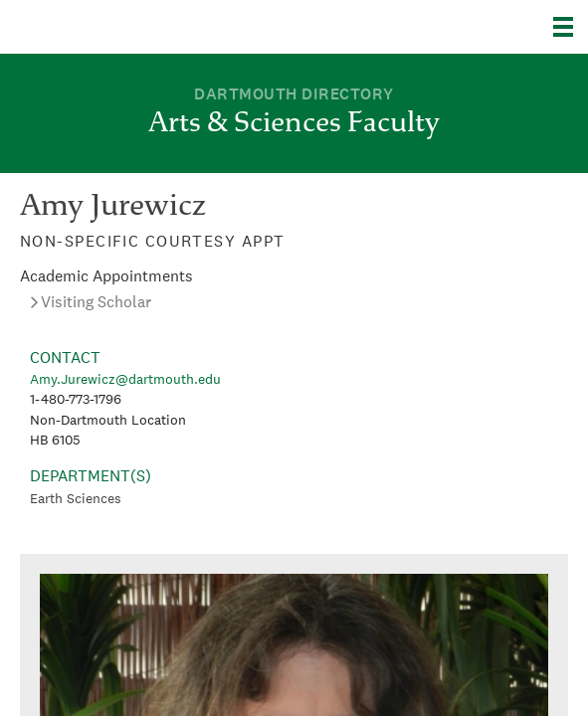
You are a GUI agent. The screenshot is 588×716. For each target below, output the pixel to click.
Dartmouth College (117, 27)
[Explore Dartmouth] (571, 27)
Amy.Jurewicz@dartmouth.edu (125, 379)
